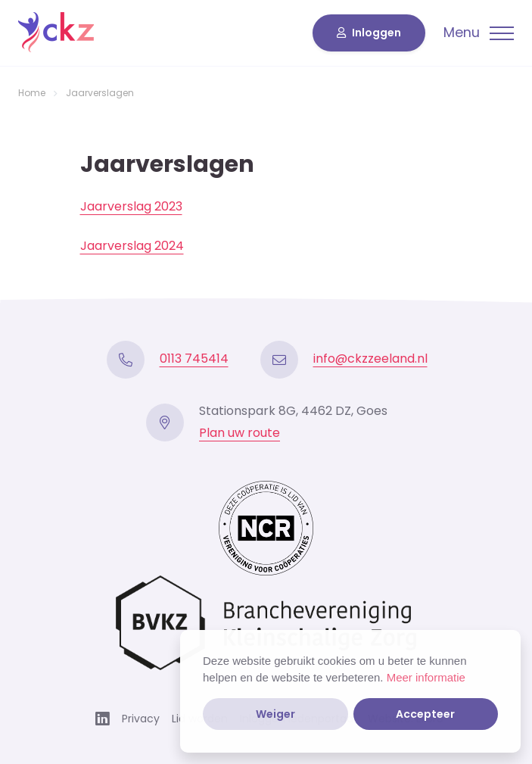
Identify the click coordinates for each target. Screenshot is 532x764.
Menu (462, 33)
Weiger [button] (275, 714)
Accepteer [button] (425, 714)
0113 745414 (194, 359)
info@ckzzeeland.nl (370, 359)
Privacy (141, 719)
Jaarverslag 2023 (131, 206)
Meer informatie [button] (426, 677)
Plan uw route (240, 433)
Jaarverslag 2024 (132, 246)
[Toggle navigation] (479, 33)
